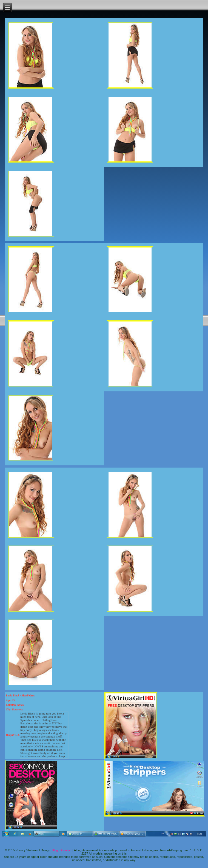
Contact (66, 850)
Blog (55, 850)
